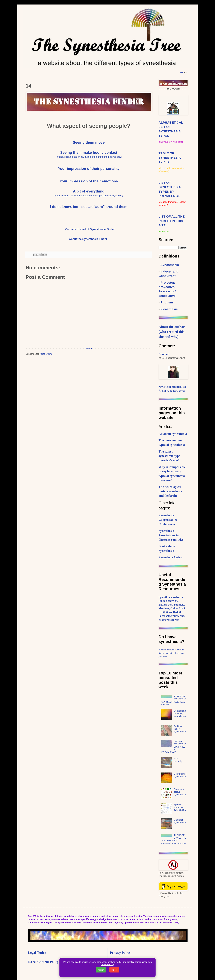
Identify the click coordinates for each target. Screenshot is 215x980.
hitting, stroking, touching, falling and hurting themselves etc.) (89, 157)
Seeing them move (89, 142)
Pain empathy (178, 760)
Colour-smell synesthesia (180, 775)
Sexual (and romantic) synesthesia (180, 713)
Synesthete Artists (171, 557)
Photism (167, 302)
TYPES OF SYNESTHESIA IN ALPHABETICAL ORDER (174, 700)
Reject (114, 970)
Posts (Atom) (46, 354)
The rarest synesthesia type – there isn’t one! (171, 456)
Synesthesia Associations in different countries (171, 535)
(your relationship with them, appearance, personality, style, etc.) (89, 196)
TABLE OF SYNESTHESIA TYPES (170, 158)
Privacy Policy (120, 953)
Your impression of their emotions (89, 181)
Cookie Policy (108, 964)
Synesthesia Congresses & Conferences (168, 520)
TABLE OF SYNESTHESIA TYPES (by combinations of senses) (174, 839)
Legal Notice (37, 953)
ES (182, 72)
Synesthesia (170, 265)
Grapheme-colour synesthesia (180, 792)
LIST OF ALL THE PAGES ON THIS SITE (172, 221)
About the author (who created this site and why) (172, 332)
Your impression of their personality (89, 169)
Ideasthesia (169, 309)
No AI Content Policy (43, 962)
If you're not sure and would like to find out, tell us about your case (171, 653)
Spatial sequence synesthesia (180, 807)
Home (89, 348)
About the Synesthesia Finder (88, 239)
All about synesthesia (173, 434)
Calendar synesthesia (180, 821)
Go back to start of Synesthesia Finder (90, 229)
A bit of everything (89, 191)
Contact (164, 354)
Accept (101, 970)
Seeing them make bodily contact (89, 152)
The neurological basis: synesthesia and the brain (170, 491)
